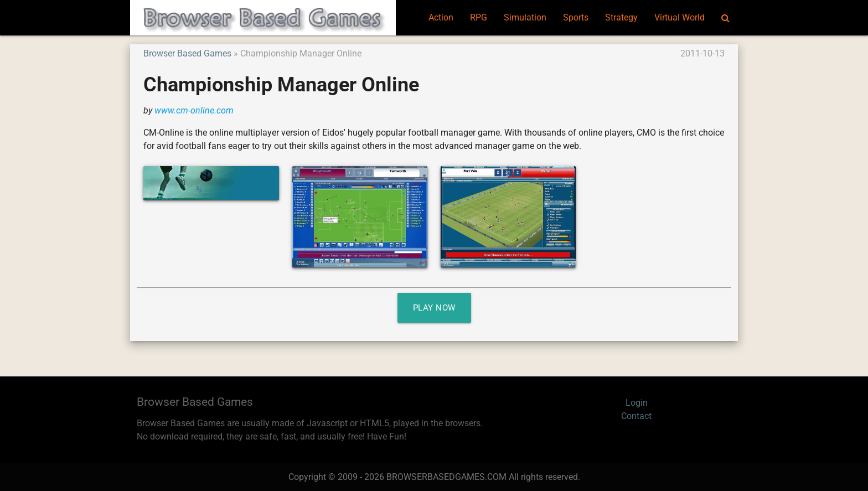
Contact (636, 416)
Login (637, 403)
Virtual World (680, 17)
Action (441, 17)
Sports (576, 17)
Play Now (434, 308)
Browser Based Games (187, 53)
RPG (479, 17)
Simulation (525, 17)
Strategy (621, 17)
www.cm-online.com (194, 110)
